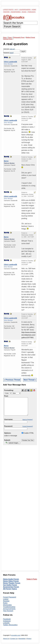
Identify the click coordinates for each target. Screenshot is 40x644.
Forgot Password (10, 597)
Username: (12, 50)
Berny (6, 161)
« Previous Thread (12, 380)
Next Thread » (30, 380)
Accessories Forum (11, 587)
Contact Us (14, 639)
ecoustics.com (16, 635)
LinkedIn (6, 623)
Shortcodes (7, 605)
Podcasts (32, 12)
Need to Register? (28, 420)
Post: (6, 396)
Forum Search (12, 26)
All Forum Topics (10, 589)
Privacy (29, 639)
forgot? (12, 53)
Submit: (7, 440)
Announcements (9, 609)
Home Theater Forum (12, 583)
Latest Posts (8, 10)
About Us (6, 639)
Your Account (8, 611)
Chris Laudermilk (11, 62)
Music (24, 12)
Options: (8, 433)
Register (6, 601)
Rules (5, 603)
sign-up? (12, 49)
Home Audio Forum (11, 579)
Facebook (7, 619)
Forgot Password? (28, 426)
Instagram (7, 621)
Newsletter (22, 639)
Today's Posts (32, 579)
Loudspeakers (25, 10)
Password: (12, 54)
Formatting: (9, 390)
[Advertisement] (20, 510)
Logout (6, 599)
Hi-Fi (16, 10)
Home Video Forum (11, 581)
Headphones (16, 12)
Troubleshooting (9, 607)
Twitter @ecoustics (10, 625)
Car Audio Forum (10, 585)
